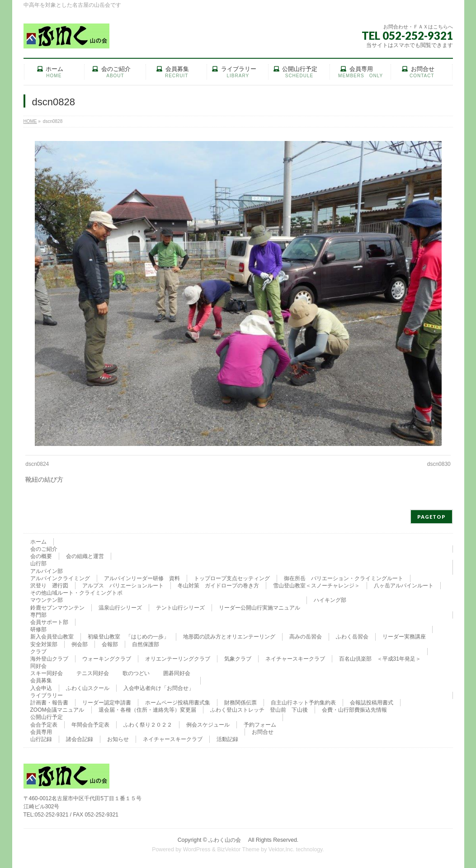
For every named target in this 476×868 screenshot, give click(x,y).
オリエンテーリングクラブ (178, 659)
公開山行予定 (47, 717)
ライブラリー (47, 695)
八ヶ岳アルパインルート (404, 586)
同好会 (38, 666)
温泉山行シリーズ (120, 608)
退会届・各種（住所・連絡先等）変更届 (147, 710)
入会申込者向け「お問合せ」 (159, 688)
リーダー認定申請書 (107, 703)
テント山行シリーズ (180, 608)
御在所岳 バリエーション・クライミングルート (344, 578)
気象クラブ (238, 659)
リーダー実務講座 (404, 637)
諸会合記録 (80, 739)
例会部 (80, 644)
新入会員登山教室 (52, 637)
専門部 (38, 615)
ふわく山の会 (227, 840)
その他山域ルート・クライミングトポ (76, 593)
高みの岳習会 (306, 637)
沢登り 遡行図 (49, 586)
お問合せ (263, 732)
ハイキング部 (330, 600)
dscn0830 (439, 464)
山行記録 (41, 739)
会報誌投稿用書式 (372, 703)
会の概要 (41, 556)
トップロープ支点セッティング (232, 578)
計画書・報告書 (49, 703)
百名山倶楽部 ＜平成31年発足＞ (380, 659)
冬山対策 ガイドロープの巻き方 (218, 586)
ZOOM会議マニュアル (57, 710)
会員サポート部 (49, 622)
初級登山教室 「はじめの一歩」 (128, 637)
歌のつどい (136, 673)
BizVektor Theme (238, 849)
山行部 (38, 563)
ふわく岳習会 (352, 637)
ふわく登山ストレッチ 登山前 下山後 (259, 710)
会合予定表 (44, 725)
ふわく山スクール (88, 688)
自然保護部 (146, 644)
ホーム (38, 542)
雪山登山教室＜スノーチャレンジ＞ (316, 586)
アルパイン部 (47, 571)
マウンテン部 (47, 600)
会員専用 (41, 732)
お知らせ (118, 739)
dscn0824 (37, 464)
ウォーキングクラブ (107, 659)
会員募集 (41, 680)
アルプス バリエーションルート (123, 586)
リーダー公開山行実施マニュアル (259, 608)
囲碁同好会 (177, 673)
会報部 (110, 644)
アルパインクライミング (60, 578)
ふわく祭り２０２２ (148, 725)
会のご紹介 (44, 549)
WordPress (197, 849)
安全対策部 (44, 644)
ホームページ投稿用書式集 (178, 703)
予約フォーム (260, 725)
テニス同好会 (93, 673)
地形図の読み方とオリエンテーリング (229, 637)
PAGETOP (431, 517)
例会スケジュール (208, 725)
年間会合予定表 (90, 725)
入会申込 (41, 688)
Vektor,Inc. (282, 849)
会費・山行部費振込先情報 (354, 710)
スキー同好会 (47, 673)
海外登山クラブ (49, 659)
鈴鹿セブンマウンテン (57, 608)
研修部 (38, 629)
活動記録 (227, 739)
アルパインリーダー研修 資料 (142, 578)
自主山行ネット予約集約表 (303, 703)
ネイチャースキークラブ (295, 659)
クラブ (38, 652)
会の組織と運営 (85, 556)
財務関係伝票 (240, 703)
